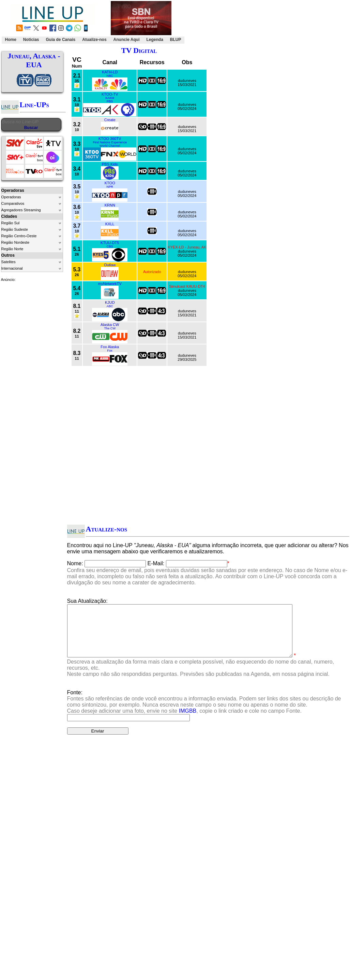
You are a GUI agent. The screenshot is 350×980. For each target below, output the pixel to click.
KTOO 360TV (110, 139)
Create (110, 120)
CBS (110, 246)
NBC (110, 76)
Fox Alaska (110, 347)
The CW (110, 328)
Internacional (12, 268)
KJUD (110, 302)
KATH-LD (110, 72)
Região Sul (11, 223)
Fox (110, 351)
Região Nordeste (16, 242)
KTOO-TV (110, 94)
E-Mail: (156, 563)
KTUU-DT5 (110, 243)
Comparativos (13, 203)
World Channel (110, 146)
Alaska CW (110, 325)
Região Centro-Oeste (19, 236)
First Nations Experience (110, 142)
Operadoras (11, 197)
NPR (110, 187)
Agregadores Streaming (21, 210)
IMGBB (188, 721)
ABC (110, 306)
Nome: (75, 563)
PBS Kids (110, 164)
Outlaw (110, 265)
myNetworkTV (110, 284)
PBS (110, 101)
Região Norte (12, 249)
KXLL (110, 224)
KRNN (110, 205)
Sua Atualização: (87, 601)
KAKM (110, 98)
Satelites (9, 262)
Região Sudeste (15, 229)
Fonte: (204, 712)
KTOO (110, 183)
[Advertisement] (265, 23)
